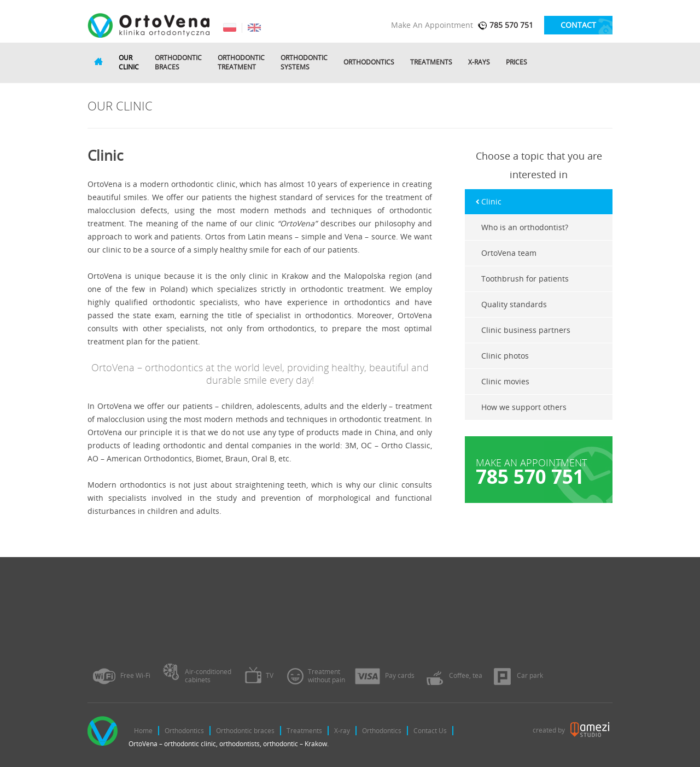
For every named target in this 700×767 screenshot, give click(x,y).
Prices (517, 62)
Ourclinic (129, 63)
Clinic (491, 201)
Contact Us (430, 731)
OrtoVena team (509, 253)
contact (578, 25)
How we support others (524, 407)
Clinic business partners (526, 330)
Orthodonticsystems (304, 63)
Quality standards (514, 304)
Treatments (431, 62)
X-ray (342, 731)
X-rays (479, 62)
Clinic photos (505, 356)
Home (143, 731)
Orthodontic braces (245, 731)
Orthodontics (369, 62)
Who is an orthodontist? (525, 227)
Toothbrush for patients (525, 279)
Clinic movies (505, 381)
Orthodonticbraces (178, 63)
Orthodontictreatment (241, 63)
